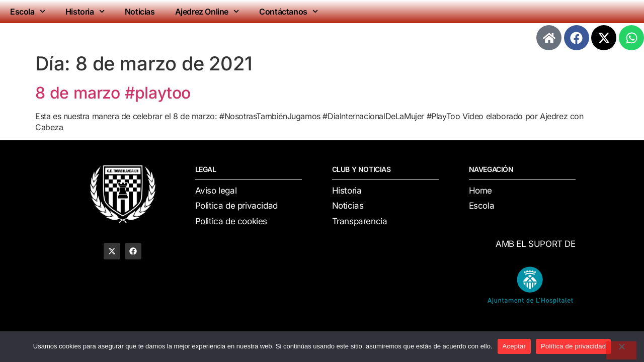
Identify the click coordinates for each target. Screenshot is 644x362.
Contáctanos (289, 11)
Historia (85, 11)
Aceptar (514, 346)
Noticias (140, 12)
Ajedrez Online (207, 11)
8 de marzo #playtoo (113, 93)
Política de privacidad (573, 346)
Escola (28, 11)
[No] (621, 350)
